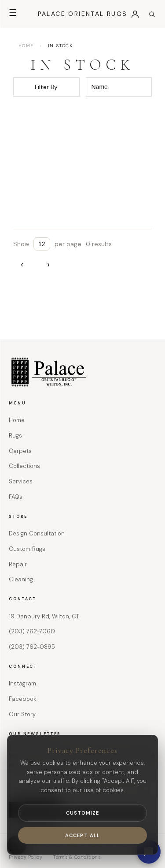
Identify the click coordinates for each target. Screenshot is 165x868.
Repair (18, 564)
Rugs (15, 436)
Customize (83, 813)
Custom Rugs (27, 549)
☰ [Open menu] (13, 13)
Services (21, 481)
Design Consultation (37, 533)
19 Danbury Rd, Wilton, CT (44, 616)
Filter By (46, 87)
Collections (24, 466)
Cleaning (21, 579)
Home (17, 420)
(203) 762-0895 (32, 647)
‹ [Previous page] (22, 264)
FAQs (16, 497)
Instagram (22, 683)
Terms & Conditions (77, 857)
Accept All (82, 835)
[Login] (135, 14)
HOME (26, 46)
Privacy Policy (26, 857)
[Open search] (152, 14)
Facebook (22, 699)
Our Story (22, 714)
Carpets (20, 451)
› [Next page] (48, 264)
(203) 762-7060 (32, 631)
